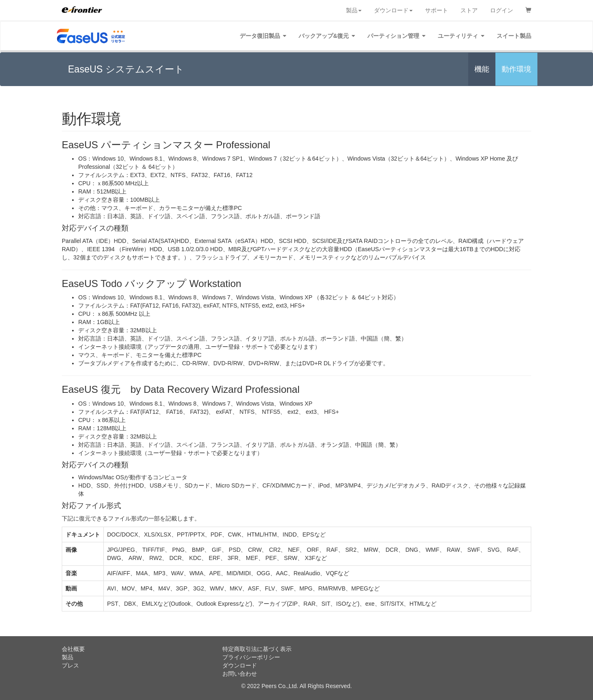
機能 (482, 69)
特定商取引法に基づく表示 (257, 649)
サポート (437, 10)
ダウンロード (393, 10)
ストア (469, 10)
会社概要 (73, 649)
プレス (70, 665)
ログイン (502, 10)
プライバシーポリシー (251, 657)
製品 (354, 10)
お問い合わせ (240, 674)
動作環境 (516, 69)
